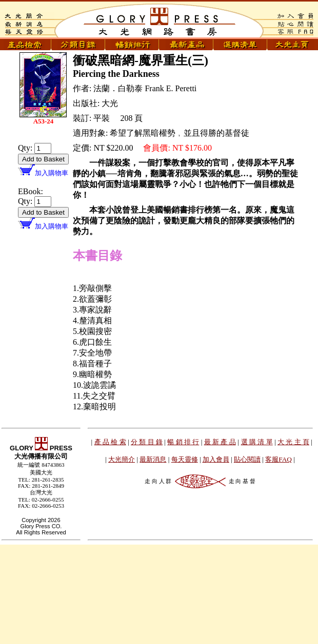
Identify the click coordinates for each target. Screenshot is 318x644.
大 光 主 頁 (293, 442)
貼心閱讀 (247, 459)
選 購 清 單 (257, 442)
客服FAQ (279, 459)
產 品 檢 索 (110, 442)
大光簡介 (122, 459)
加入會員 (216, 459)
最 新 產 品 (220, 442)
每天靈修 (185, 459)
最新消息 (153, 459)
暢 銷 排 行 (183, 442)
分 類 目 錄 (147, 442)
